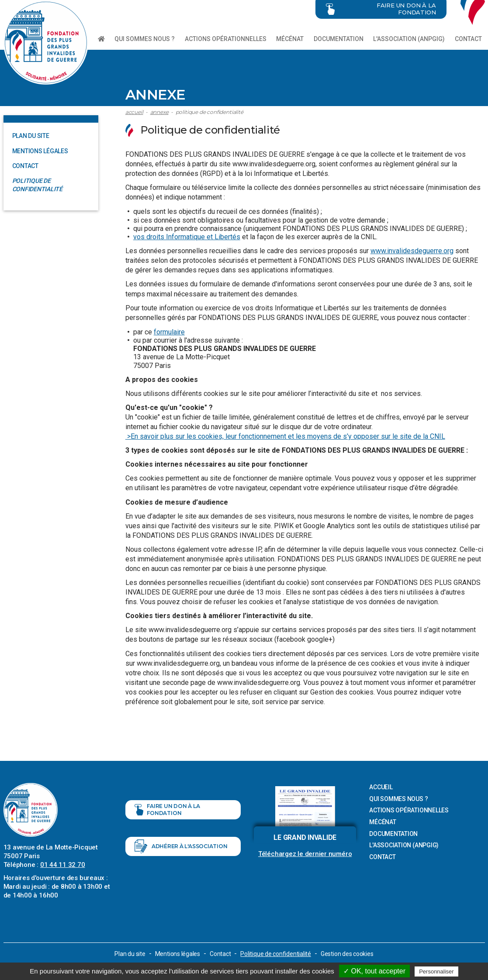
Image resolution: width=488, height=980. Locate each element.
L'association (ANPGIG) (409, 39)
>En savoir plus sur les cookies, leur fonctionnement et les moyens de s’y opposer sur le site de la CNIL (285, 436)
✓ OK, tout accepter (374, 971)
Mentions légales (40, 151)
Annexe (159, 112)
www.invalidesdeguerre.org (412, 251)
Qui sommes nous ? (145, 39)
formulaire (169, 332)
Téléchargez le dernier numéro (305, 854)
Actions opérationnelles (226, 39)
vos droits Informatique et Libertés (187, 237)
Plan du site (31, 136)
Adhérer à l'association (181, 846)
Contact (468, 39)
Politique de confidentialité (209, 112)
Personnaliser (436, 971)
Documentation (339, 39)
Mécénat (290, 39)
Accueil (134, 112)
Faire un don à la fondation (167, 810)
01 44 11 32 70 (63, 865)
